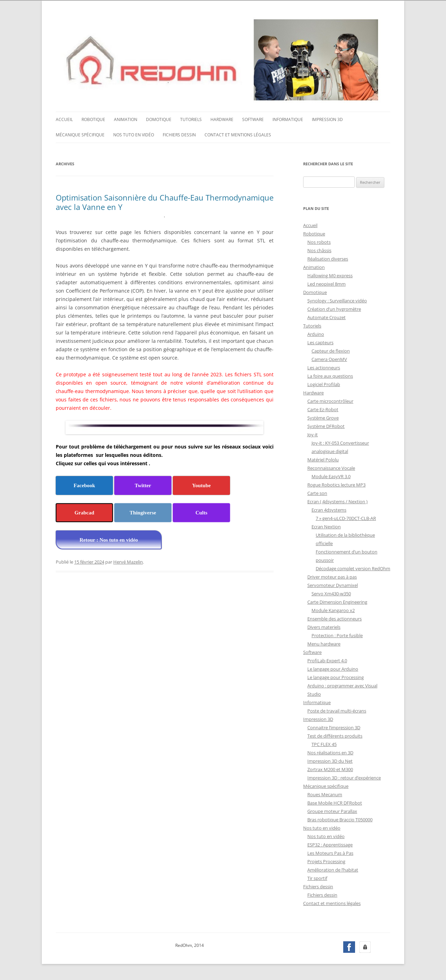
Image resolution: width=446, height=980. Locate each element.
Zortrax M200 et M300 (330, 769)
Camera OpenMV (329, 359)
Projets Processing (326, 861)
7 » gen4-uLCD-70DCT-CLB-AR (346, 518)
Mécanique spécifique (80, 134)
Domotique (159, 119)
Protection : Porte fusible (337, 635)
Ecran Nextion (326, 526)
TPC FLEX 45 (324, 744)
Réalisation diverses (328, 258)
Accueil (64, 119)
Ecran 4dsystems (329, 509)
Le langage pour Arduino (333, 668)
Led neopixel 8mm (326, 283)
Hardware (222, 119)
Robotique (93, 119)
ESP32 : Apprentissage (330, 844)
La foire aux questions (330, 375)
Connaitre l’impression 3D (334, 727)
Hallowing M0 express (330, 275)
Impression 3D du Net (330, 760)
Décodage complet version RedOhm (353, 568)
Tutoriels (191, 119)
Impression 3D (327, 119)
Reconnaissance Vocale (331, 467)
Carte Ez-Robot (323, 409)
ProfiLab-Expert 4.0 (327, 660)
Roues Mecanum (325, 794)
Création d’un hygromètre (334, 308)
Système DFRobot (326, 425)
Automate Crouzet (326, 317)
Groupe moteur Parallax (332, 811)
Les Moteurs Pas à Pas (330, 852)
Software (253, 119)
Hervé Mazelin (128, 561)
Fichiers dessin (179, 134)
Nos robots (319, 241)
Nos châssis (319, 250)
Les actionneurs (324, 367)
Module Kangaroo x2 (333, 610)
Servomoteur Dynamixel (333, 585)
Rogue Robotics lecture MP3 (336, 484)
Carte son (317, 492)
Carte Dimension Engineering (337, 601)
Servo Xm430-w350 (331, 593)
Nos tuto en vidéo (134, 134)
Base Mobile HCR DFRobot (335, 802)
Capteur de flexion (331, 350)
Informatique (288, 119)
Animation (126, 119)
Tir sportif (317, 877)
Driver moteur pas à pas (332, 576)
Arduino (316, 333)
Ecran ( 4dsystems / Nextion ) (337, 501)
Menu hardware (324, 643)
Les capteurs (320, 342)
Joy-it (313, 434)
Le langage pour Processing (336, 677)
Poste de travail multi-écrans (337, 710)
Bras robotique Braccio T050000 (340, 819)
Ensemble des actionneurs (334, 618)
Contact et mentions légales (238, 134)
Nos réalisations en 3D (330, 752)
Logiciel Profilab (324, 384)
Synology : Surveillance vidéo (337, 300)
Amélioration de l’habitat (333, 869)
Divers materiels (324, 626)
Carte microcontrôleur (330, 400)
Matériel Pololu (323, 459)
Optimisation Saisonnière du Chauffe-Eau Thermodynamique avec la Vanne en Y (165, 201)
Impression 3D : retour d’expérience (344, 777)
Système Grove (323, 417)
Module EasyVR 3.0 (331, 476)
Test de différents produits (335, 735)
